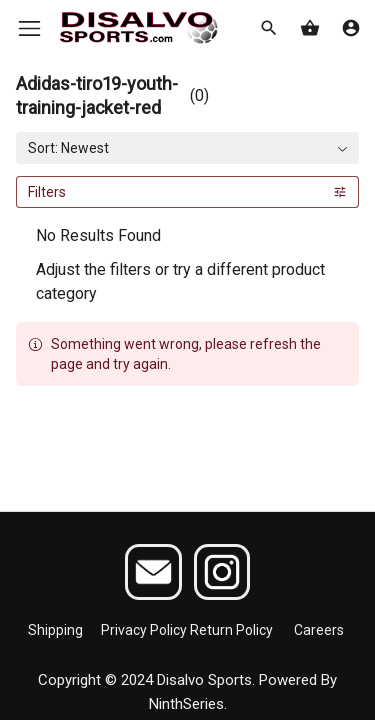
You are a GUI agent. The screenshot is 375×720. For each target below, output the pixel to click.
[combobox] (187, 148)
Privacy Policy (144, 630)
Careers (319, 630)
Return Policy (231, 630)
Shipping (55, 630)
